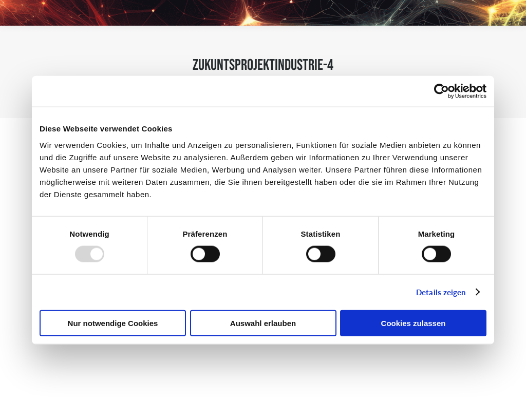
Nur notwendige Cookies (113, 323)
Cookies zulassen (414, 323)
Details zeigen (441, 292)
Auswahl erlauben (263, 323)
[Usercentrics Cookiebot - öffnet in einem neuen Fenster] (442, 91)
